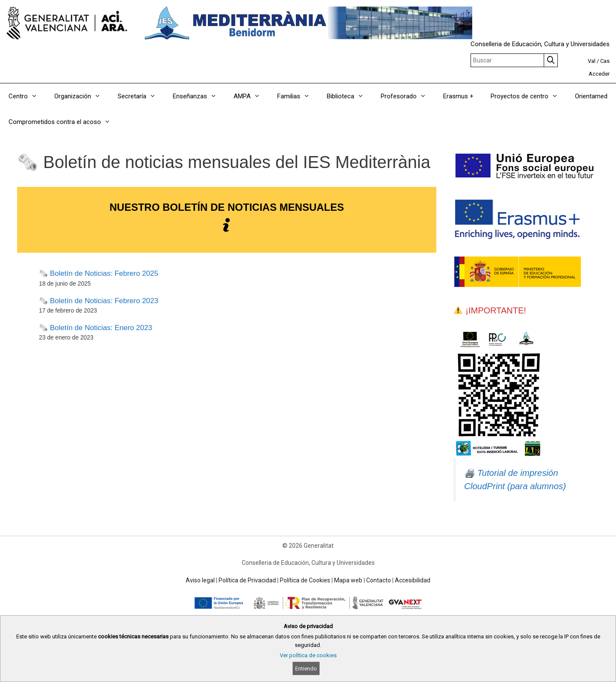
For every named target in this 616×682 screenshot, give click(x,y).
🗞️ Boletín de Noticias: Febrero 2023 (99, 301)
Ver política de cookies (308, 655)
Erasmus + (458, 96)
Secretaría (141, 96)
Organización (82, 96)
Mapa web (348, 580)
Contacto (379, 580)
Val (592, 61)
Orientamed (591, 96)
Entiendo (306, 669)
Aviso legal (200, 580)
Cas (605, 61)
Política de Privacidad (247, 580)
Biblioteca (349, 96)
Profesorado (408, 96)
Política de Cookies (305, 580)
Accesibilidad (413, 580)
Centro (27, 96)
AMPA (251, 96)
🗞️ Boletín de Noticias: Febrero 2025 (99, 273)
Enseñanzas (199, 96)
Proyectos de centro (529, 96)
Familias (298, 96)
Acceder (599, 74)
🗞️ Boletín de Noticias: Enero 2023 (96, 328)
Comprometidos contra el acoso (64, 122)
